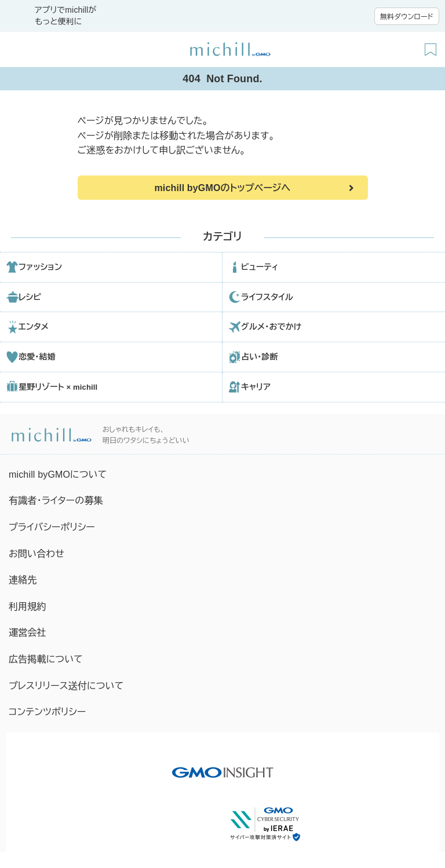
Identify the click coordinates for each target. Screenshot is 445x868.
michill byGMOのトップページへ (222, 188)
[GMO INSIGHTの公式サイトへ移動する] (223, 767)
